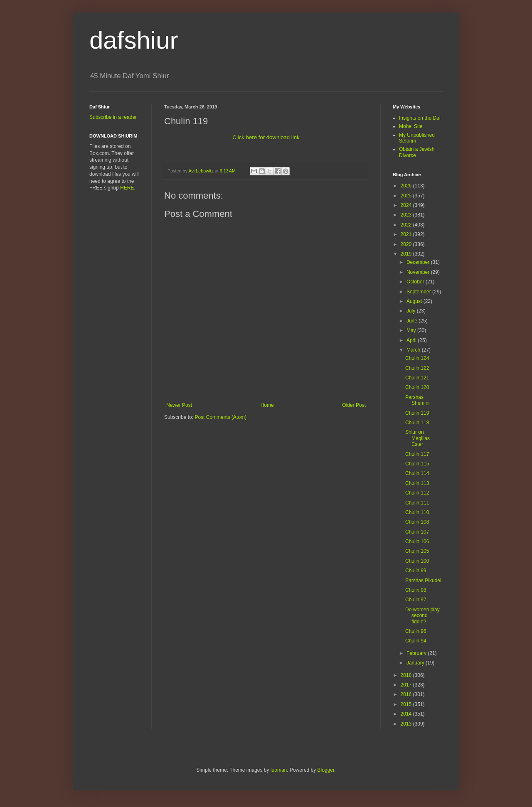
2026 (407, 186)
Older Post (354, 405)
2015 (407, 704)
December (419, 262)
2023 (407, 215)
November (419, 272)
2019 (407, 254)
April (412, 340)
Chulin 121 (417, 378)
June (413, 321)
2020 (407, 244)
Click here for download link (266, 137)
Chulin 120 (417, 387)
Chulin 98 (416, 590)
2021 (407, 234)
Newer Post (179, 405)
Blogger (326, 770)
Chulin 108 (417, 522)
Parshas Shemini (417, 400)
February (417, 653)
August (415, 301)
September (419, 292)
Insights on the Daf (420, 118)
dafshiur (134, 40)
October (416, 282)
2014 (407, 714)
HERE (127, 188)
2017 (407, 685)
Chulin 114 (417, 473)
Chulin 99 (416, 571)
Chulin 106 (417, 541)
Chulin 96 (416, 631)
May (412, 330)
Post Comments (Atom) (220, 417)
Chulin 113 (417, 483)
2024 (407, 205)
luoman (279, 770)
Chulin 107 (417, 532)
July (412, 311)
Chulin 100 (417, 561)
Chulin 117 (417, 454)
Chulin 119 (417, 413)
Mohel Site (411, 126)
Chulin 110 (417, 512)
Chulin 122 (417, 368)
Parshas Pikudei (423, 581)
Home (267, 405)
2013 (407, 724)
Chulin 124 (417, 358)
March (414, 350)
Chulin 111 (417, 503)
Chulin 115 (417, 464)
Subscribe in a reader (113, 117)
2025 (407, 196)
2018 (407, 675)
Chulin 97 (416, 600)
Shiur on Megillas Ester (417, 438)
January (416, 663)
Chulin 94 (416, 641)
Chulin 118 (417, 423)
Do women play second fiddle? (422, 616)
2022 (407, 225)
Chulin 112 (417, 493)
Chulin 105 (417, 551)
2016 (407, 694)
